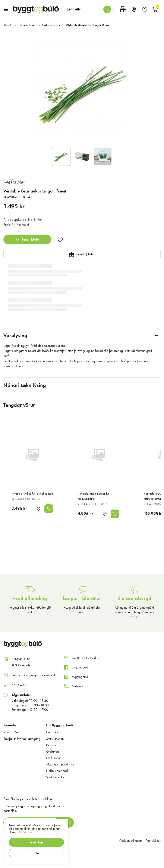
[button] (36, 842)
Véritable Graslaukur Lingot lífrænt (88, 25)
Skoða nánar (26, 832)
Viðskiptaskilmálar (130, 841)
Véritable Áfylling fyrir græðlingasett (32, 493)
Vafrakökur (153, 841)
